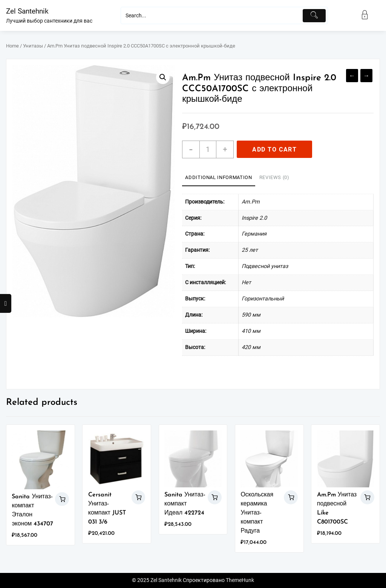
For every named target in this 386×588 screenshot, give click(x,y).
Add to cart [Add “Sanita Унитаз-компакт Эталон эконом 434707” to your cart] (62, 499)
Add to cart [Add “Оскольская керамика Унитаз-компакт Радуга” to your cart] (291, 497)
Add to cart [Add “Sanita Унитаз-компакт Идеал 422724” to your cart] (215, 497)
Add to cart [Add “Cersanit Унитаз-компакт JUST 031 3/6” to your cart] (139, 497)
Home (12, 46)
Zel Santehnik (27, 11)
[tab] (218, 178)
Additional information (218, 177)
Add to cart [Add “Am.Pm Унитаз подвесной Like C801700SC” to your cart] (367, 497)
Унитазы (33, 46)
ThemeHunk (240, 580)
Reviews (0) (274, 177)
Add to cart (275, 149)
